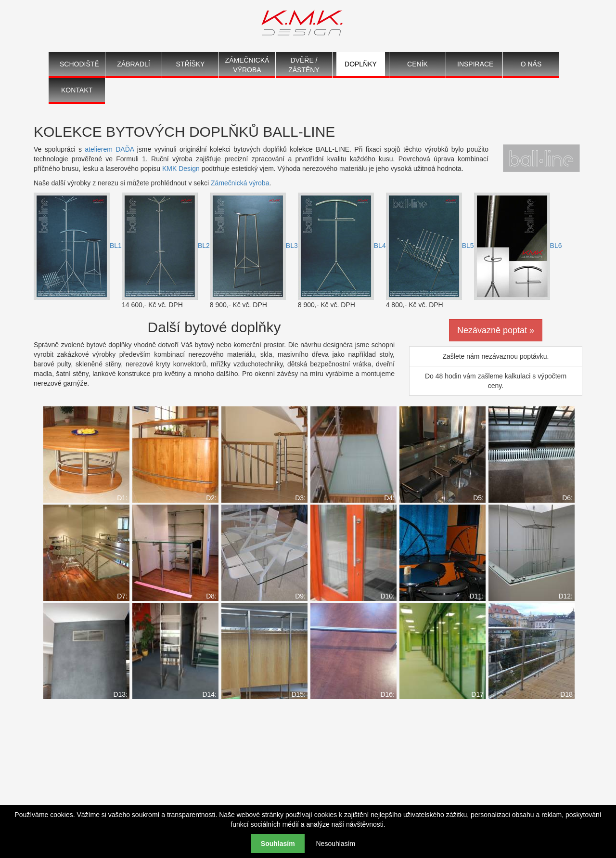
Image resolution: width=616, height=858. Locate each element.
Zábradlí (133, 64)
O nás (531, 64)
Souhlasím (278, 844)
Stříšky (191, 64)
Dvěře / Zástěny (304, 65)
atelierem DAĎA (109, 149)
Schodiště (79, 64)
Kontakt (77, 90)
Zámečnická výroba (247, 65)
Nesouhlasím (335, 844)
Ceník (417, 64)
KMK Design (181, 169)
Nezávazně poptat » (496, 330)
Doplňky (361, 64)
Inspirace (475, 64)
